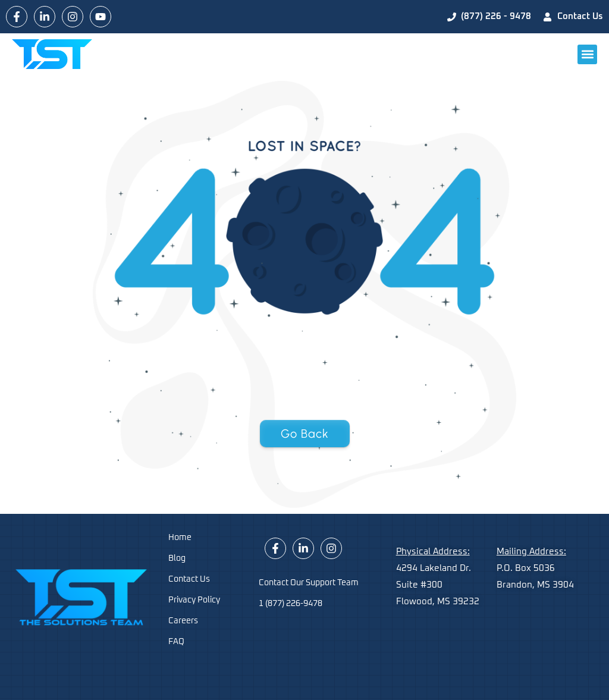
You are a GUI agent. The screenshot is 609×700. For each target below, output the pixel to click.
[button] (587, 54)
